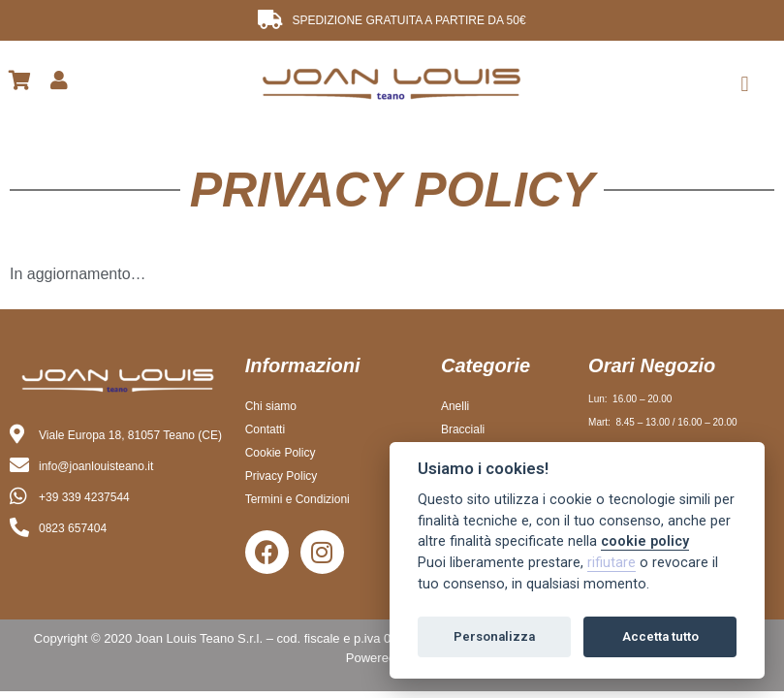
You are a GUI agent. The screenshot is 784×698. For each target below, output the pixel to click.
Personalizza (494, 636)
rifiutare (612, 563)
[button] (745, 84)
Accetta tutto (660, 636)
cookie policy (645, 541)
